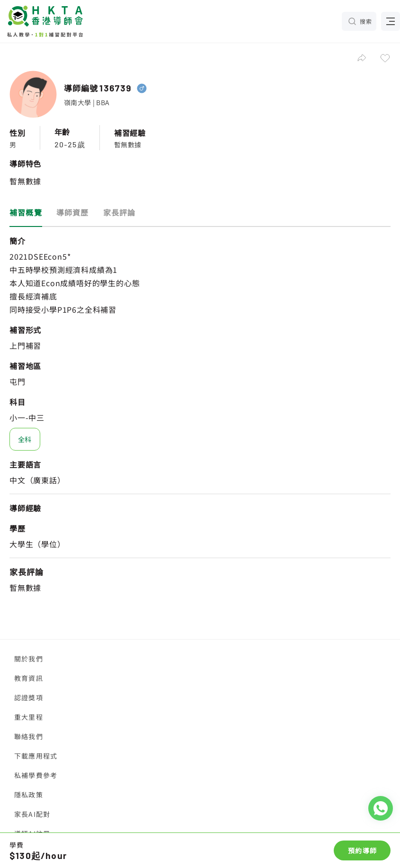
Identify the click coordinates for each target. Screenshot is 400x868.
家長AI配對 (32, 814)
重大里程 (29, 717)
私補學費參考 (36, 775)
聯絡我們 (29, 736)
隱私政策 (29, 795)
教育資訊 (29, 678)
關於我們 (29, 659)
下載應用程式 (36, 756)
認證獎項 (29, 697)
